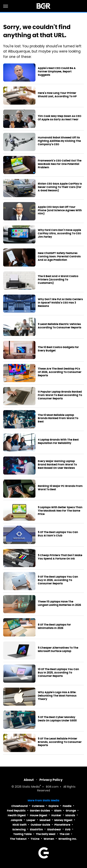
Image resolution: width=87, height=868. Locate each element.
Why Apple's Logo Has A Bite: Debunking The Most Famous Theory (57, 696)
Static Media (31, 787)
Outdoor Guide (40, 825)
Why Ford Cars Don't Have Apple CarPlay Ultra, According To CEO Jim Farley (59, 234)
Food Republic (16, 811)
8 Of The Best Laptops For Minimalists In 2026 (54, 626)
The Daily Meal (46, 834)
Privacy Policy (51, 780)
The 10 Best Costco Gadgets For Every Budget (58, 349)
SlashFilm (36, 830)
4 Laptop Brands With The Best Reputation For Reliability (58, 441)
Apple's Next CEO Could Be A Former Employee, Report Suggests (57, 72)
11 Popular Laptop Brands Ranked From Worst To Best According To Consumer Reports (60, 395)
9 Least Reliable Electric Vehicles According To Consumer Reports (60, 326)
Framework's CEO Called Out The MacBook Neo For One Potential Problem (60, 164)
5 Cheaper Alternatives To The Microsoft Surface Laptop (58, 650)
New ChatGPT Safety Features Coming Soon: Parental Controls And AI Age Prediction (59, 257)
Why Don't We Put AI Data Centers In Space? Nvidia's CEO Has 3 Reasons (60, 303)
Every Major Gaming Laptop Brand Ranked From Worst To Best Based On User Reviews (57, 465)
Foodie (67, 806)
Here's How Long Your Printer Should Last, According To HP (57, 95)
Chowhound (20, 806)
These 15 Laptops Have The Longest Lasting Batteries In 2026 (59, 603)
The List (65, 834)
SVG (68, 830)
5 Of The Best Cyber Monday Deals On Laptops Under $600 (57, 719)
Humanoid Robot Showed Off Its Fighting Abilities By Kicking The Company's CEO (59, 141)
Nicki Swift (20, 825)
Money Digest (63, 820)
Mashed (45, 820)
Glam (58, 811)
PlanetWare (62, 825)
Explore (54, 806)
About (29, 780)
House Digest (39, 815)
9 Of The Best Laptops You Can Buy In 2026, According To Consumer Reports (58, 580)
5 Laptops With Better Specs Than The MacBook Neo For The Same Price (60, 511)
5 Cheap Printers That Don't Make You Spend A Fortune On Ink (60, 557)
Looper (31, 820)
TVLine (35, 839)
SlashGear (54, 830)
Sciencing (19, 830)
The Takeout (18, 839)
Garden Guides (40, 811)
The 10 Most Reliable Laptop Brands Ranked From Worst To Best (58, 418)
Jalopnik (16, 820)
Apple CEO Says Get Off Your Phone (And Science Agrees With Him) (60, 210)
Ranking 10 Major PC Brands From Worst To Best (60, 488)
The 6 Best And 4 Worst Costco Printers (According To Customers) (58, 280)
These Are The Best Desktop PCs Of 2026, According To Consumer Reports (60, 372)
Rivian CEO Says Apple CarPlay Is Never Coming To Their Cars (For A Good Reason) (60, 187)
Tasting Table (22, 834)
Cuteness (38, 806)
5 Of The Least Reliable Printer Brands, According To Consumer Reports (60, 742)
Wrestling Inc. (68, 839)
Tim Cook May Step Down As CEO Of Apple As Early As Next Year (60, 118)
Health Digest (17, 815)
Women (49, 839)
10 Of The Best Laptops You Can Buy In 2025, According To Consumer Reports (58, 673)
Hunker (56, 815)
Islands (70, 815)
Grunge (71, 811)
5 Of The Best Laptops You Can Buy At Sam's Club (58, 534)
